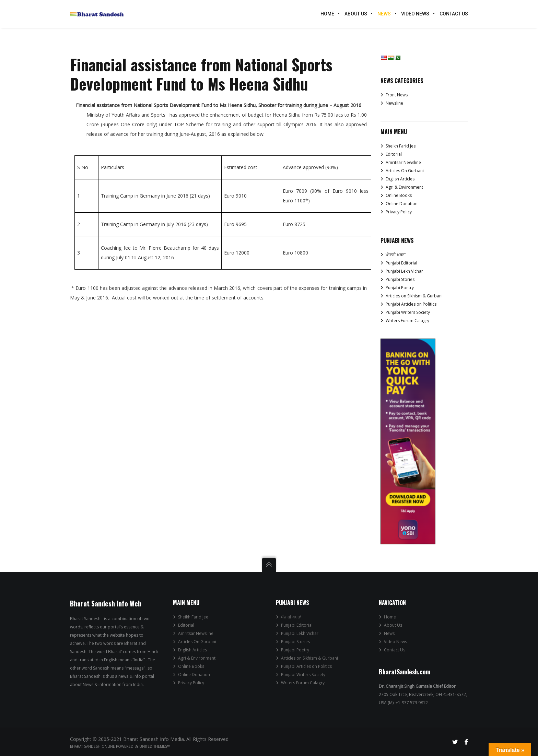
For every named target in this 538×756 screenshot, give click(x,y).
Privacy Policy (399, 212)
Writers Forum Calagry (407, 321)
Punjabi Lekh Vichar (404, 271)
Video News (395, 642)
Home (390, 617)
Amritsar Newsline (403, 162)
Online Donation (402, 204)
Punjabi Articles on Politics (411, 304)
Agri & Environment (404, 187)
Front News (397, 95)
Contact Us (395, 650)
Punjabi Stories (400, 279)
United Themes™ (155, 746)
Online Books (399, 195)
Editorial (394, 154)
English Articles (400, 179)
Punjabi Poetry (400, 288)
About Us (393, 625)
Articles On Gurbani (405, 171)
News (389, 633)
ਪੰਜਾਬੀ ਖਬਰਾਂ (396, 255)
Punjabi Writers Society (408, 312)
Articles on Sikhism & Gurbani (414, 296)
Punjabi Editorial (401, 263)
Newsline (394, 103)
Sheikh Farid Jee (401, 146)
